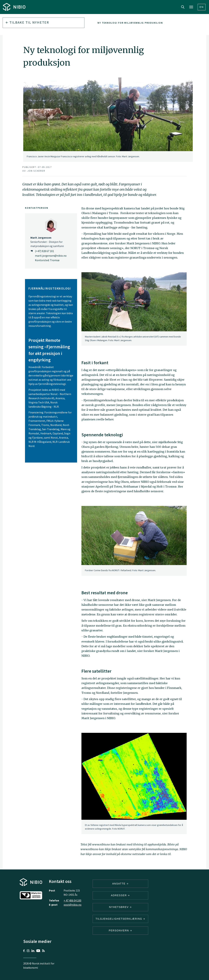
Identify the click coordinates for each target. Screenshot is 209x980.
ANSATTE (120, 884)
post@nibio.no (73, 905)
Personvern (120, 930)
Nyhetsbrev (120, 907)
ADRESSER (120, 895)
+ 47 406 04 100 (72, 900)
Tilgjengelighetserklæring (120, 919)
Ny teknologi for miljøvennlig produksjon (130, 23)
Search (183, 7)
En (202, 7)
